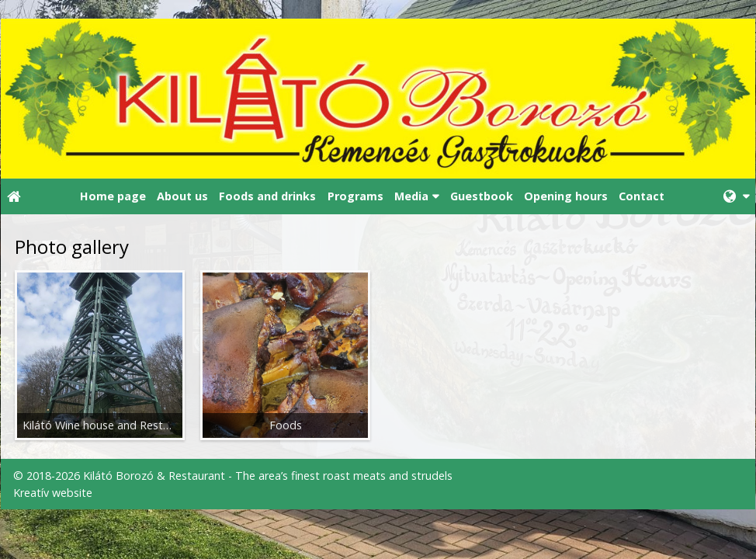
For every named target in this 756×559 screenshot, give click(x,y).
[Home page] (378, 99)
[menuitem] (112, 197)
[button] (736, 197)
